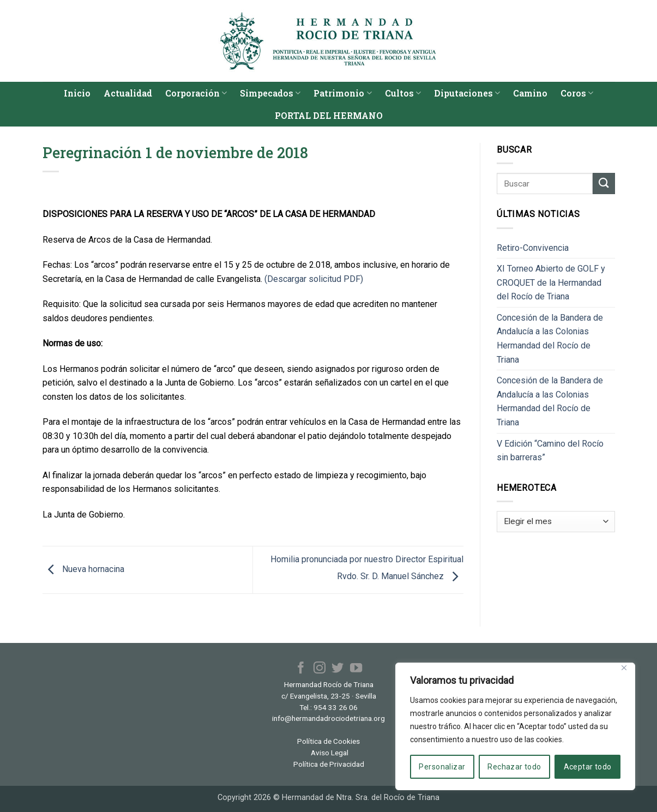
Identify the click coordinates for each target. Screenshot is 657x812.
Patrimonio (342, 93)
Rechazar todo (514, 767)
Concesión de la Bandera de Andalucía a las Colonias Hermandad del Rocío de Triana (550, 339)
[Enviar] (604, 184)
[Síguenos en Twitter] (337, 669)
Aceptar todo (588, 767)
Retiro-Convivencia (533, 248)
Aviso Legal (330, 753)
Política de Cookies (328, 741)
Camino (530, 93)
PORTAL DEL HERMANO (329, 115)
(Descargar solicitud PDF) (314, 279)
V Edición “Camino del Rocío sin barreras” (550, 451)
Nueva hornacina (83, 569)
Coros (577, 93)
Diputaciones (467, 93)
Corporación (196, 93)
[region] (515, 726)
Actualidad (128, 93)
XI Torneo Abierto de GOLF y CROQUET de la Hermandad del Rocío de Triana (551, 282)
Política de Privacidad (329, 764)
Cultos (403, 93)
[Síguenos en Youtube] (355, 669)
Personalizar (442, 767)
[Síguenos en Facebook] (301, 669)
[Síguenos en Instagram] (320, 669)
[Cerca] (624, 668)
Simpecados (270, 93)
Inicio (77, 93)
